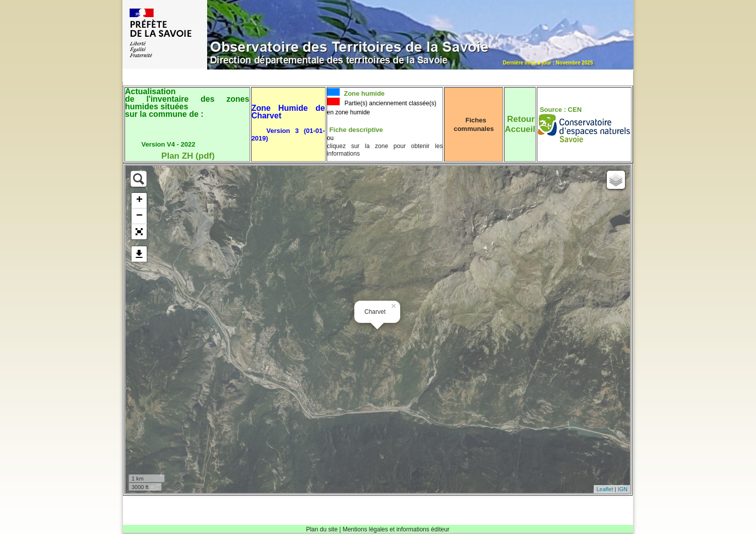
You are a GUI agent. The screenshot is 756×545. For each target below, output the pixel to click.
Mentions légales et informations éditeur (396, 529)
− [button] (139, 216)
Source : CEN (561, 110)
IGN (622, 489)
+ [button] (139, 200)
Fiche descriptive (356, 130)
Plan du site (322, 529)
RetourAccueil (520, 124)
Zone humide (364, 93)
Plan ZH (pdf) (188, 156)
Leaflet (605, 489)
